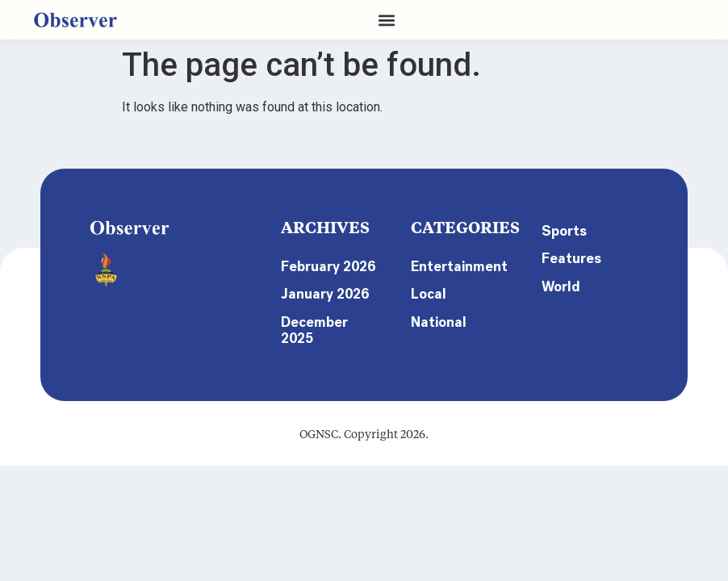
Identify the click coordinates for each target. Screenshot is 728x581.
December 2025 (315, 349)
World (562, 290)
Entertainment (460, 267)
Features (571, 261)
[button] (387, 20)
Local (429, 296)
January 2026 (326, 312)
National (440, 325)
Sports (565, 232)
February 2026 (311, 275)
